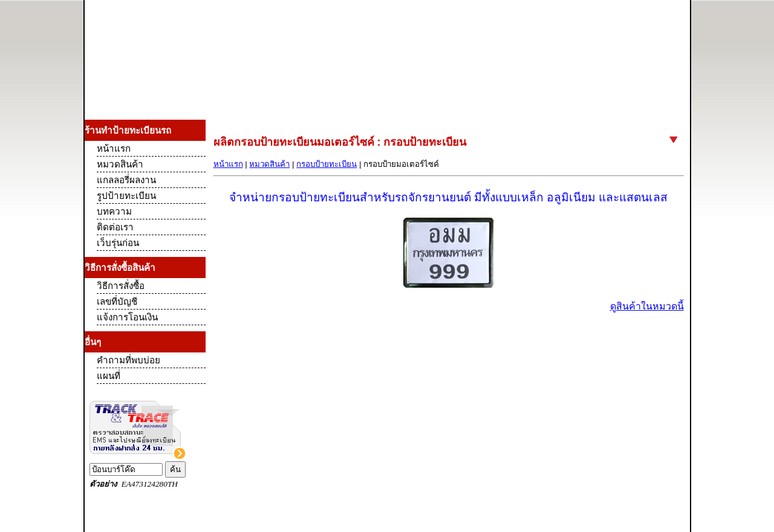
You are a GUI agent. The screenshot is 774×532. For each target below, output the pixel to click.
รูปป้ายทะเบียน (126, 196)
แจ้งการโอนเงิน (127, 317)
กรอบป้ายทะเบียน (327, 164)
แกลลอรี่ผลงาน (126, 180)
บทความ (114, 211)
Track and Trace (145, 444)
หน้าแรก (228, 164)
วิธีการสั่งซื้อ (121, 286)
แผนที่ (109, 376)
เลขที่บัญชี (117, 301)
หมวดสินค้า (269, 164)
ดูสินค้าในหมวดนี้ (647, 306)
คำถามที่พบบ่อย (128, 360)
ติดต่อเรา (115, 227)
